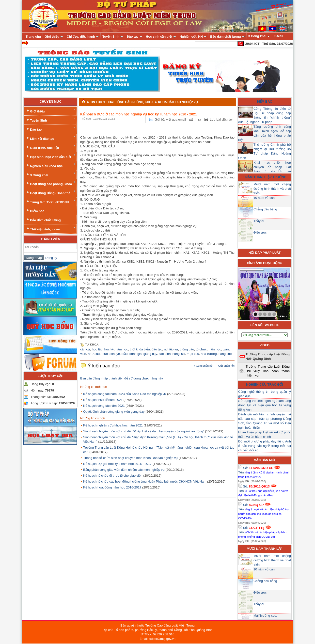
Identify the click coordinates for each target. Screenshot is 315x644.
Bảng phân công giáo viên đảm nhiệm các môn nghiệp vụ (124, 470)
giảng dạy (150, 354)
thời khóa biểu (140, 349)
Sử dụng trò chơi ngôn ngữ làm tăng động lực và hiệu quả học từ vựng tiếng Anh (265, 405)
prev (252, 293)
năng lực (179, 354)
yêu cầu (122, 354)
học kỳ (109, 349)
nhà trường (209, 354)
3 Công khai (51, 174)
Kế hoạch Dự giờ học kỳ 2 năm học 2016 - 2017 (117, 464)
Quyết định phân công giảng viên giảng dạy (114, 412)
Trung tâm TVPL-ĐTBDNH (51, 201)
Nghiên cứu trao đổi (265, 385)
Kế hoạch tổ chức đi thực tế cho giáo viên (113, 476)
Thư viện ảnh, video (51, 228)
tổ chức (201, 349)
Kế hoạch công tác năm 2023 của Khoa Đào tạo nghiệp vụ (125, 394)
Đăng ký (50, 258)
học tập (97, 349)
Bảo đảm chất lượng (43, 220)
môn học (215, 349)
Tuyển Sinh (51, 120)
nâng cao (225, 354)
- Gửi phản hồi (226, 366)
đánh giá (136, 354)
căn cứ (85, 349)
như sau (94, 354)
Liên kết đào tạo (51, 138)
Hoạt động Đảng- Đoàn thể (51, 192)
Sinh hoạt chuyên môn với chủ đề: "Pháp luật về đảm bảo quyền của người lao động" (144, 431)
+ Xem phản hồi (204, 366)
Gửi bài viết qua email (170, 119)
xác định (165, 354)
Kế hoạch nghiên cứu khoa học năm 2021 (113, 425)
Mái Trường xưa (265, 616)
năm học (122, 349)
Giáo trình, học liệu (51, 147)
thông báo (187, 349)
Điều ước (260, 232)
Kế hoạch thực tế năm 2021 (103, 400)
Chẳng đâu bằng (265, 209)
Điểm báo (35, 211)
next (276, 293)
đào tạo (157, 349)
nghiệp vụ (171, 349)
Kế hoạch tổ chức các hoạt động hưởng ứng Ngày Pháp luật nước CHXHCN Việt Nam (145, 481)
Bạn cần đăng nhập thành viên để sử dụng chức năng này (122, 378)
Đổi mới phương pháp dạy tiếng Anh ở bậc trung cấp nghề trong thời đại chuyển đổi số (265, 446)
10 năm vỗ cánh (265, 198)
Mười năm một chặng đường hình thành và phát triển (272, 189)
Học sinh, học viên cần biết (51, 156)
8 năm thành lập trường (265, 177)
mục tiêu (193, 354)
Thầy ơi (259, 221)
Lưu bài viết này (221, 119)
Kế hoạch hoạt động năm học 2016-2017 (112, 487)
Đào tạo (51, 129)
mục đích (108, 354)
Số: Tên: (264, 472)
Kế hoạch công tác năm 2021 (104, 406)
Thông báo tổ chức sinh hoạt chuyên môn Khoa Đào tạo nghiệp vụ (130, 458)
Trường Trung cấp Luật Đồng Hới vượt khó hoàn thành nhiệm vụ (268, 371)
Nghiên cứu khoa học (51, 165)
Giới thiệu (51, 111)
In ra (198, 119)
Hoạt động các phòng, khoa (51, 183)
